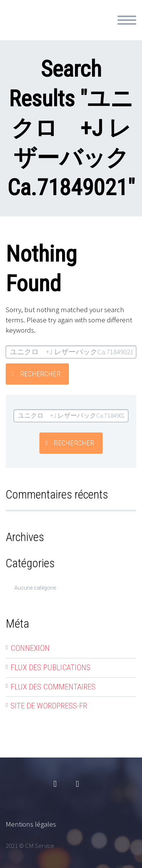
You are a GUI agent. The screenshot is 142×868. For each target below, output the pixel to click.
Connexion (30, 648)
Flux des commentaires (53, 687)
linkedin (78, 784)
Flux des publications (51, 668)
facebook (55, 784)
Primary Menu (127, 20)
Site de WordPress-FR (49, 706)
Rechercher (40, 374)
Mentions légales (31, 824)
